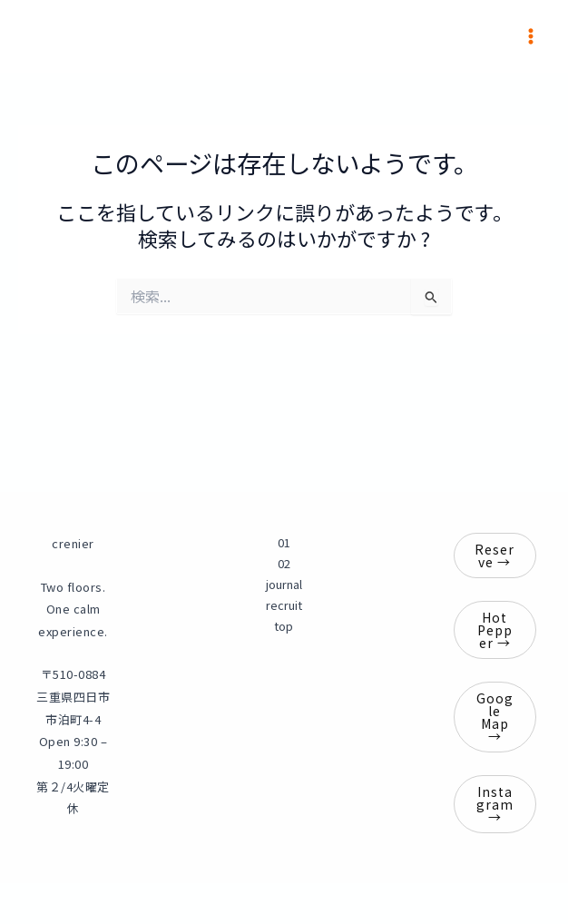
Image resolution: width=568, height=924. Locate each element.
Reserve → (495, 555)
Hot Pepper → (495, 630)
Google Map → (495, 717)
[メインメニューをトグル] (531, 36)
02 (284, 563)
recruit (284, 605)
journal (284, 584)
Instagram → (495, 804)
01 (284, 542)
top (284, 626)
